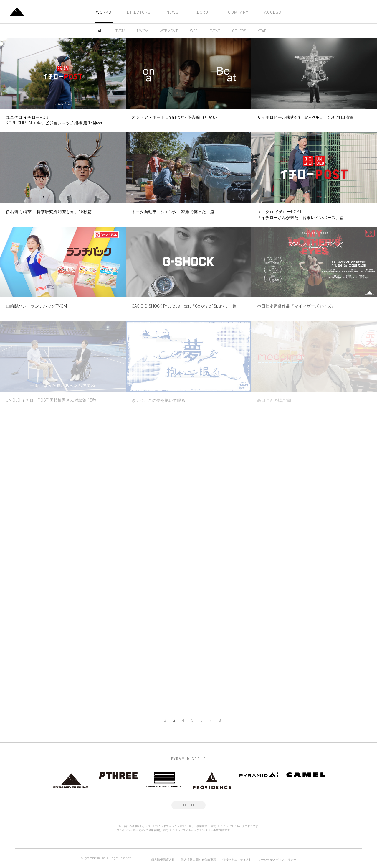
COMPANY (238, 12)
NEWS (172, 12)
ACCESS (273, 12)
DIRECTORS (139, 12)
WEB (194, 31)
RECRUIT (203, 12)
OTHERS (239, 31)
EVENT (215, 31)
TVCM (120, 31)
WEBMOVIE (169, 31)
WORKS (104, 12)
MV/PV (142, 31)
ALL (101, 31)
